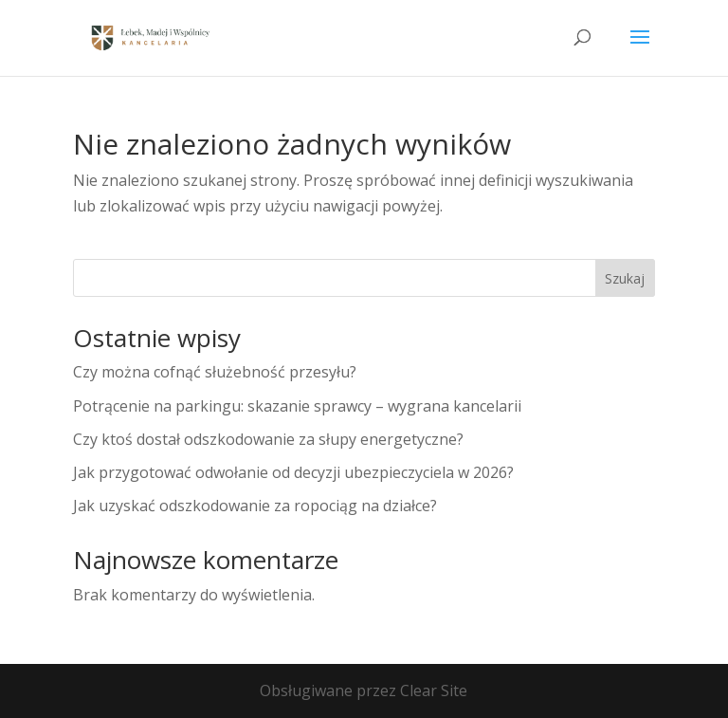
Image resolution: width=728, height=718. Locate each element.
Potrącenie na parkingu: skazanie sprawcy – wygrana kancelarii (297, 406)
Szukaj (625, 278)
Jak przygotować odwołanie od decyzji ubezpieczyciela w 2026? (293, 472)
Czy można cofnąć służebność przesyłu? (215, 372)
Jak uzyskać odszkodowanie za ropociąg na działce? (255, 506)
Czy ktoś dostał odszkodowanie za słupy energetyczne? (268, 439)
